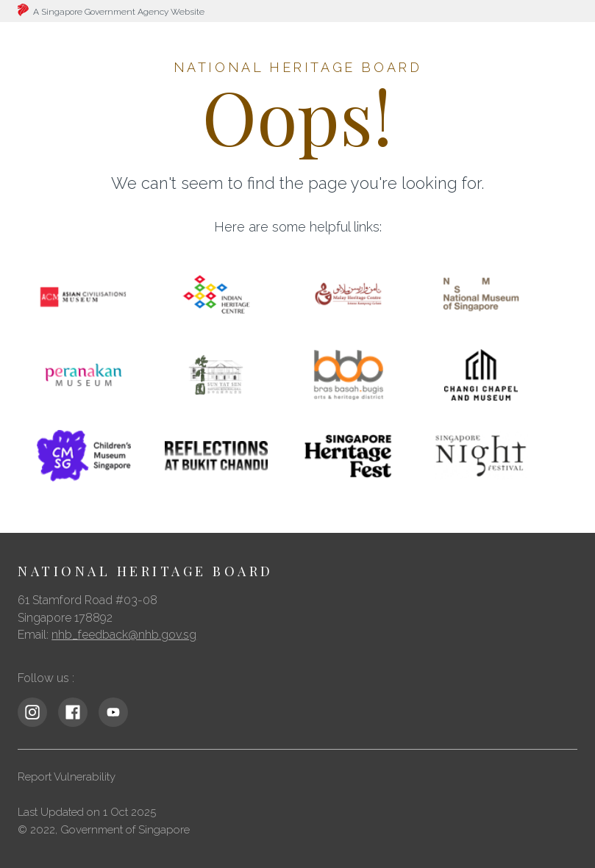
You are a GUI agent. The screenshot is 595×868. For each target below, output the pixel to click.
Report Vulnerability (67, 777)
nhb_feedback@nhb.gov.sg (124, 635)
